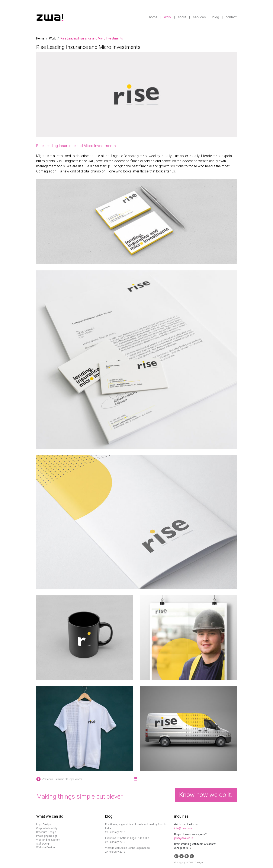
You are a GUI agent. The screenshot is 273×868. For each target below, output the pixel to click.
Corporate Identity (47, 828)
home (153, 17)
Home (40, 38)
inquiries (182, 816)
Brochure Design (46, 832)
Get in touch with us (186, 824)
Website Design (46, 848)
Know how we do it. (206, 795)
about (182, 17)
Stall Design (43, 844)
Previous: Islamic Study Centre (59, 779)
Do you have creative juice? (190, 834)
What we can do (50, 816)
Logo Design (44, 824)
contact (231, 17)
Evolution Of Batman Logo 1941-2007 (127, 838)
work (168, 17)
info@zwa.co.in (183, 828)
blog (216, 17)
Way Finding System (48, 840)
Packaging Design (47, 836)
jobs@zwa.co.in (184, 838)
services (199, 17)
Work (52, 38)
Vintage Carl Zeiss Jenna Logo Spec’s (127, 848)
